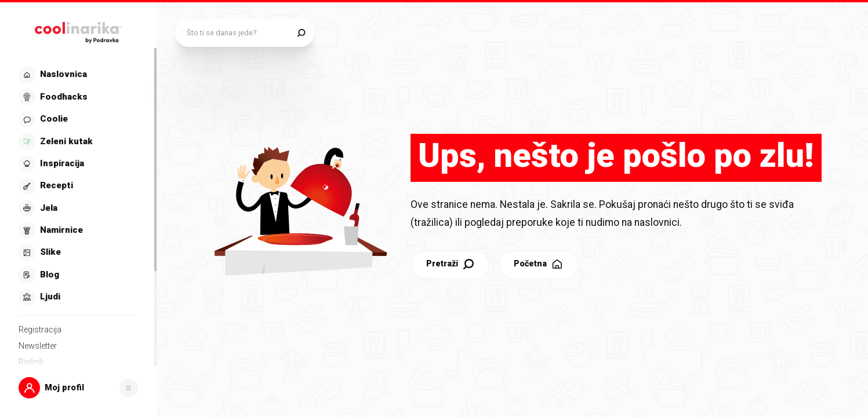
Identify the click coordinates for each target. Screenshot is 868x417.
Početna (539, 264)
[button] (78, 388)
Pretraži (451, 264)
